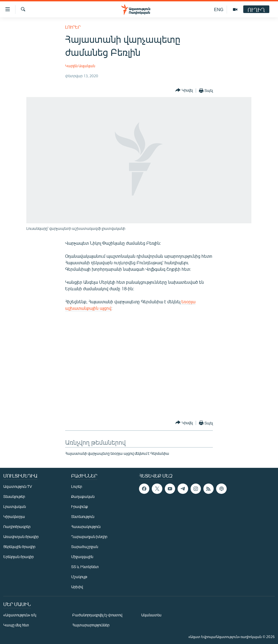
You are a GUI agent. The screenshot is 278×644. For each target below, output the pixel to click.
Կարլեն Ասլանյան (80, 66)
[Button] (184, 90)
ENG (219, 9)
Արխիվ (77, 587)
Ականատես (151, 615)
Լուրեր (73, 27)
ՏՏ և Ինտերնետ (85, 567)
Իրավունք (80, 506)
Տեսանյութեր (14, 496)
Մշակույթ (79, 577)
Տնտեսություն (83, 516)
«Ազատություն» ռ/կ (20, 615)
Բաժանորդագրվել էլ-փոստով (97, 615)
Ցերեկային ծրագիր (19, 547)
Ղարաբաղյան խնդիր (89, 537)
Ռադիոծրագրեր (17, 527)
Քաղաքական (83, 496)
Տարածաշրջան (85, 547)
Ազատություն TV (18, 486)
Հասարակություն (86, 527)
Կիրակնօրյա (14, 516)
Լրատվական (15, 506)
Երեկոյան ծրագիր (18, 557)
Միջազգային (82, 557)
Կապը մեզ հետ (16, 625)
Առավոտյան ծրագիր (21, 537)
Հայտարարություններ (91, 625)
